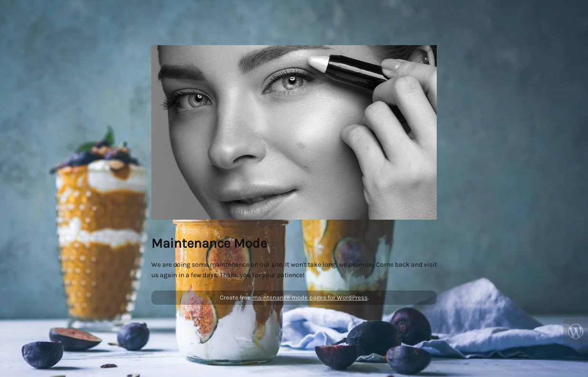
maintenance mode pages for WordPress (310, 297)
